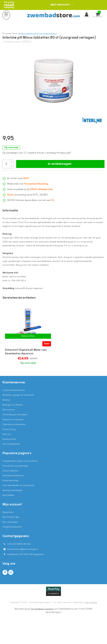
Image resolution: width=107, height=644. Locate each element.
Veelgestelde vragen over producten (20, 480)
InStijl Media (91, 622)
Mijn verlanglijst (10, 541)
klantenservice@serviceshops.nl (20, 569)
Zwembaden (9, 515)
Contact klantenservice (14, 410)
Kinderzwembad (10, 500)
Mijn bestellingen (11, 536)
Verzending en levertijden (15, 434)
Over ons (7, 454)
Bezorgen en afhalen (13, 424)
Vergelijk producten (12, 546)
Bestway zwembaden (13, 510)
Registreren (8, 532)
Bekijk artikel (28, 356)
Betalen (6, 419)
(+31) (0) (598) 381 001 (17, 563)
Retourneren (9, 429)
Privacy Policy (9, 449)
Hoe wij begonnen (11, 463)
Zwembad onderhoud (13, 495)
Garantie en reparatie (13, 439)
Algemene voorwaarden (14, 444)
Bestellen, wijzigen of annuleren (18, 414)
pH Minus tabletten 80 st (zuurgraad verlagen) (38, 33)
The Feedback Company (42, 628)
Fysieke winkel (9, 459)
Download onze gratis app (15, 485)
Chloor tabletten (11, 490)
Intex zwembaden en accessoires (18, 505)
